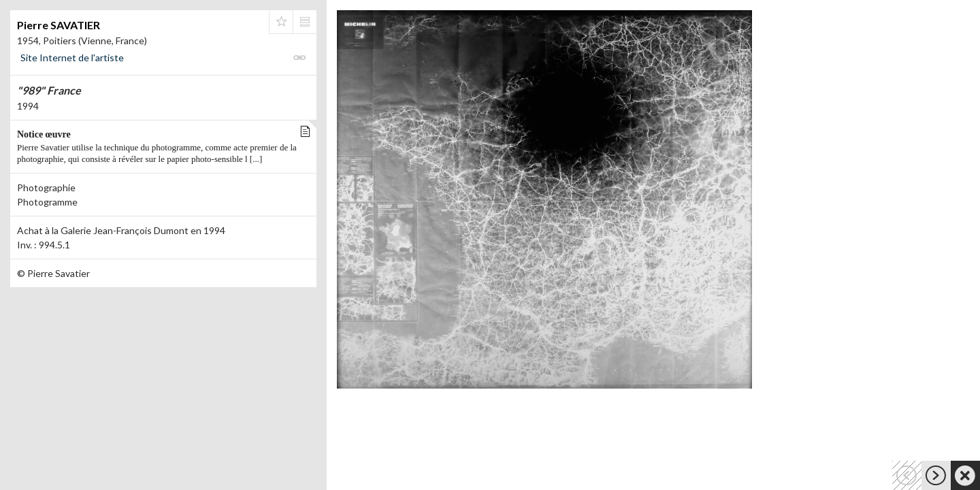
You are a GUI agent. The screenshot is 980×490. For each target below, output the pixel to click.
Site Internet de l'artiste (72, 58)
